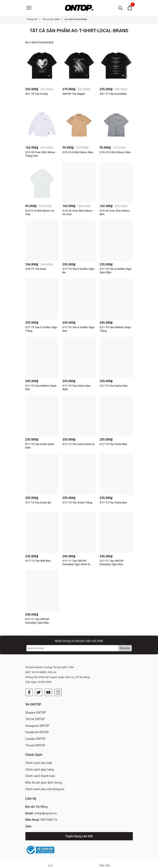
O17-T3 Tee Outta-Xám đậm (77, 387)
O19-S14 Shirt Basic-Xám (115, 152)
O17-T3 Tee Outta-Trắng (77, 503)
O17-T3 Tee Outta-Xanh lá (78, 444)
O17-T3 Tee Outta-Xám (114, 386)
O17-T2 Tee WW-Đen (38, 561)
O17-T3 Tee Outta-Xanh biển (40, 446)
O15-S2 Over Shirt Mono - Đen (115, 212)
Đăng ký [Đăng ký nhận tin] (125, 648)
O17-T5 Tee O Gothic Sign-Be (79, 271)
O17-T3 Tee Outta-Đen (113, 503)
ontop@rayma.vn (46, 813)
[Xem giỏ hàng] (130, 8)
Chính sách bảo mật (39, 763)
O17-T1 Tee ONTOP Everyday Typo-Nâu (37, 621)
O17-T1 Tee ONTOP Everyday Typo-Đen (112, 562)
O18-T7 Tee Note (36, 269)
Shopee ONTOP (36, 713)
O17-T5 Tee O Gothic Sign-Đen (79, 329)
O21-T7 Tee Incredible (113, 94)
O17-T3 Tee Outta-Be (38, 503)
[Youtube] (48, 692)
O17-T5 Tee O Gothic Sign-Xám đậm (116, 271)
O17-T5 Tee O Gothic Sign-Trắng (42, 329)
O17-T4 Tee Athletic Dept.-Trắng (116, 329)
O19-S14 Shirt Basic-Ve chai (40, 212)
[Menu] (29, 8)
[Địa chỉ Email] (72, 648)
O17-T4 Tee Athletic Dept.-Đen (42, 387)
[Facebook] (29, 692)
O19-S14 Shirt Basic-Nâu (78, 152)
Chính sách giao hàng (40, 770)
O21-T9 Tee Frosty (37, 94)
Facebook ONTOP (37, 732)
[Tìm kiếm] (121, 8)
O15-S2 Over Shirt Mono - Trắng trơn (41, 154)
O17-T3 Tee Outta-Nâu (113, 444)
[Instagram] (58, 692)
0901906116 (49, 820)
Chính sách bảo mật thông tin (45, 789)
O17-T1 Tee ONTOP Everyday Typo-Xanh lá (76, 562)
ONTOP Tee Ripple (74, 94)
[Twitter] (39, 692)
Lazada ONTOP (36, 739)
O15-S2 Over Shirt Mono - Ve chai (78, 212)
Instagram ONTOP (37, 726)
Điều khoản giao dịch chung (44, 783)
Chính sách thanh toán (40, 776)
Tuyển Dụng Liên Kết (79, 836)
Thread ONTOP (35, 745)
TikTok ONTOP (35, 719)
